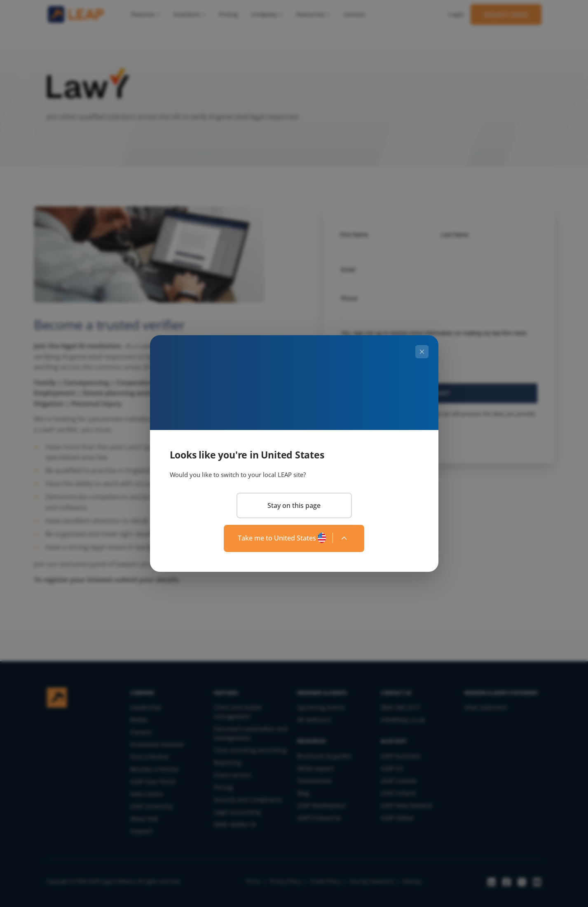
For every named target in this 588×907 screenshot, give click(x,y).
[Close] (422, 352)
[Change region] (294, 538)
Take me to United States (277, 538)
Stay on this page (294, 505)
